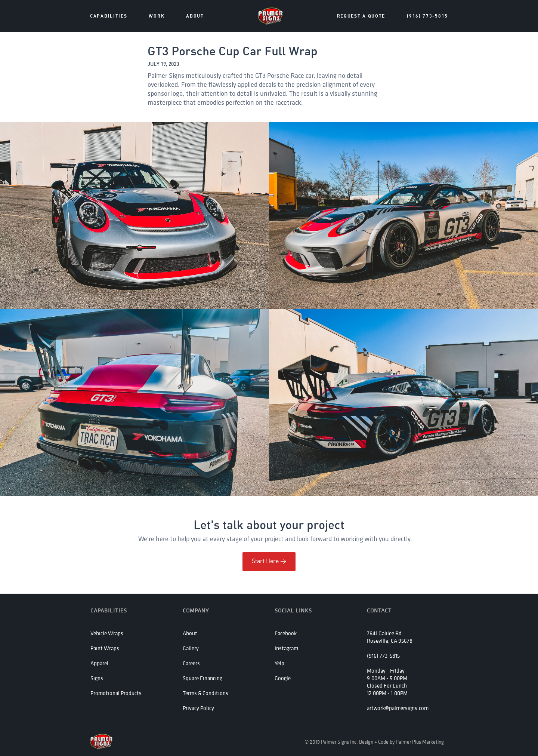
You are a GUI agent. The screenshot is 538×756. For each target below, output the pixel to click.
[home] (270, 16)
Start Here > (269, 561)
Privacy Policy (198, 708)
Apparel (99, 663)
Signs (97, 678)
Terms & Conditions (205, 693)
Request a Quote (361, 16)
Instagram (286, 648)
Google (283, 678)
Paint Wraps (105, 648)
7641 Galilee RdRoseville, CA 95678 (390, 637)
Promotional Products (116, 693)
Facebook (286, 633)
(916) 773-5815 (427, 16)
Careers (191, 663)
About (190, 633)
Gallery (191, 648)
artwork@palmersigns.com (398, 708)
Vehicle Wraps (107, 633)
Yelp (279, 663)
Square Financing (202, 678)
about (195, 16)
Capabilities (109, 16)
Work (157, 16)
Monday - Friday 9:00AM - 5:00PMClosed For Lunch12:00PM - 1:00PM (387, 682)
